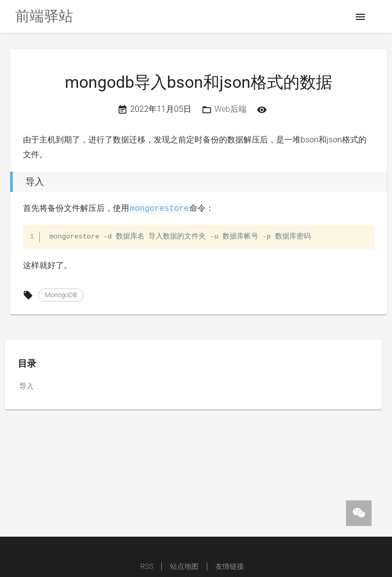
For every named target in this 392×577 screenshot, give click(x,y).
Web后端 (230, 109)
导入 (27, 386)
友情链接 (230, 566)
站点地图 (184, 566)
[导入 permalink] (8, 182)
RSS (147, 566)
